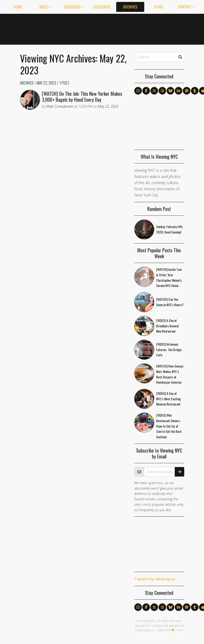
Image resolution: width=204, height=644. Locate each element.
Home (18, 7)
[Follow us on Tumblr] (195, 91)
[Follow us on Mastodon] (187, 91)
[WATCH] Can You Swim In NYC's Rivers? (170, 302)
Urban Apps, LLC (145, 630)
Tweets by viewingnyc (155, 579)
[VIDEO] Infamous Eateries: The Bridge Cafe (169, 350)
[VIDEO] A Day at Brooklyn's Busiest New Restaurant (168, 326)
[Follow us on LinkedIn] (179, 91)
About (44, 7)
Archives (130, 7)
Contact (185, 7)
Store (158, 7)
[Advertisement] (145, 28)
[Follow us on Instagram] (138, 91)
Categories (102, 7)
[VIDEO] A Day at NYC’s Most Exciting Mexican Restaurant (169, 399)
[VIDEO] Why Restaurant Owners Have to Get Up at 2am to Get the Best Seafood (169, 426)
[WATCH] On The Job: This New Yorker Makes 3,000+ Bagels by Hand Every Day (82, 97)
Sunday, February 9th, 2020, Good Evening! (170, 229)
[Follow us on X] (154, 91)
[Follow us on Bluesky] (170, 91)
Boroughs (72, 7)
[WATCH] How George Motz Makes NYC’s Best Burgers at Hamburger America (170, 374)
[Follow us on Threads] (162, 91)
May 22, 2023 (47, 83)
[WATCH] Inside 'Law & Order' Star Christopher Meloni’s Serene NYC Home (169, 277)
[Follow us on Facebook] (146, 91)
